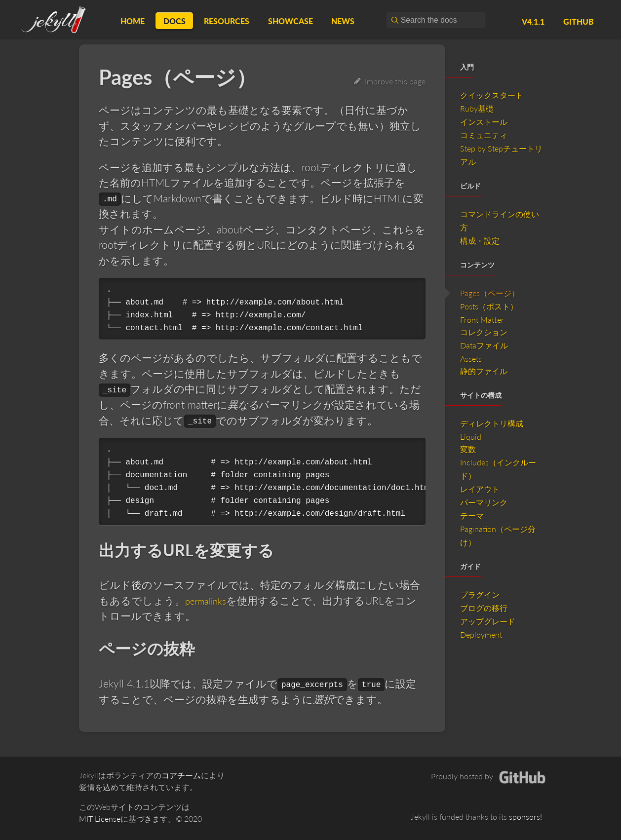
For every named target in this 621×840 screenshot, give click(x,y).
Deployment (481, 634)
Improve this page (390, 81)
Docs (175, 21)
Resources (227, 21)
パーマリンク (484, 502)
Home (133, 21)
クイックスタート (492, 95)
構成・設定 (480, 241)
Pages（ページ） (490, 293)
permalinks (209, 600)
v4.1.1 (533, 21)
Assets (471, 359)
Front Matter (482, 320)
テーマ (472, 515)
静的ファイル (484, 371)
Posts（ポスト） (489, 306)
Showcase (291, 21)
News (343, 21)
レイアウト (480, 489)
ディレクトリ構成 (492, 423)
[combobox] (436, 20)
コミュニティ (484, 135)
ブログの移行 (484, 608)
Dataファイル (484, 345)
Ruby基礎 (477, 108)
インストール (484, 122)
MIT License (100, 819)
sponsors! (525, 817)
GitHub (579, 21)
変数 (468, 449)
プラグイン (480, 594)
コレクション (484, 332)
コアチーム (181, 775)
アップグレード (488, 621)
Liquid (471, 437)
